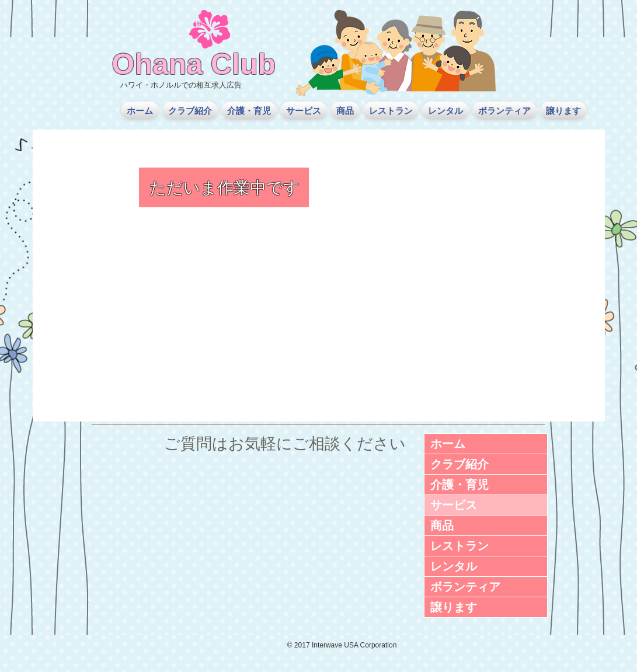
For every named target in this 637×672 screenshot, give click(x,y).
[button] (190, 111)
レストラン (460, 546)
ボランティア (465, 587)
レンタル (454, 566)
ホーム (448, 444)
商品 (442, 525)
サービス (454, 505)
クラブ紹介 (460, 464)
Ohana (158, 64)
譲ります (454, 607)
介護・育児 (460, 485)
